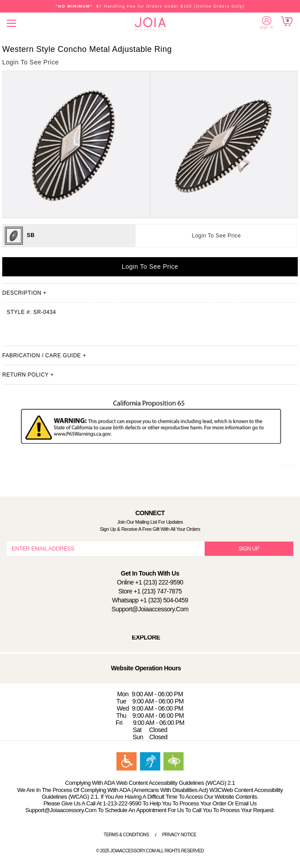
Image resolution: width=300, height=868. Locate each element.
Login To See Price (217, 236)
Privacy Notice (179, 835)
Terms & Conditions (126, 835)
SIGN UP (249, 549)
